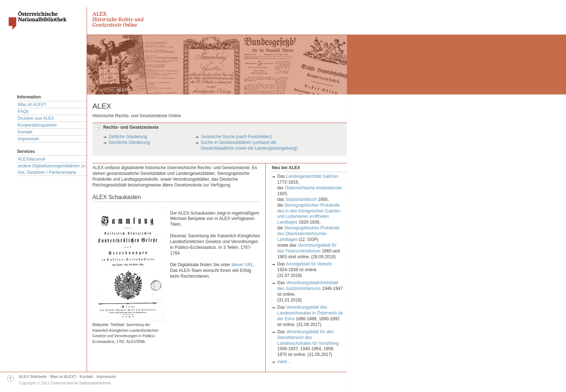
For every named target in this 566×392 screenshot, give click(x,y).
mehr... (284, 362)
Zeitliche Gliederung (128, 137)
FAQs (23, 111)
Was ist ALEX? (32, 105)
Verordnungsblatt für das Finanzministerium (307, 248)
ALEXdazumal (31, 159)
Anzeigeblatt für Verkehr (309, 264)
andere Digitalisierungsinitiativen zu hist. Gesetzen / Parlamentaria (52, 169)
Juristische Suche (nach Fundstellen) (236, 137)
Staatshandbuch (301, 199)
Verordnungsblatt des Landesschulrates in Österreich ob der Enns (310, 313)
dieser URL (243, 265)
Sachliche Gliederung (129, 142)
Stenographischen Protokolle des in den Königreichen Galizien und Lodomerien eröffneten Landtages (309, 214)
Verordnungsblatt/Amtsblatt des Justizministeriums (308, 286)
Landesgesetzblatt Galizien (312, 176)
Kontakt (25, 132)
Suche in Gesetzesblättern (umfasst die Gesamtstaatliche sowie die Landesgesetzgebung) (249, 145)
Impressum (28, 139)
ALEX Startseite (33, 376)
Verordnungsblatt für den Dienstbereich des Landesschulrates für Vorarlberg (308, 338)
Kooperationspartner (37, 125)
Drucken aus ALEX (36, 118)
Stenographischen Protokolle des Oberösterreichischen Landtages (308, 234)
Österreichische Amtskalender (314, 188)
